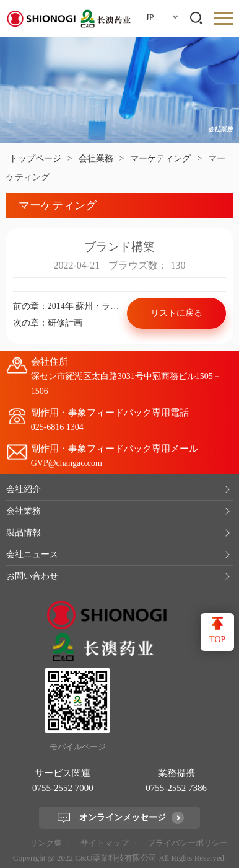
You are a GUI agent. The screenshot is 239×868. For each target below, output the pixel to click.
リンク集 (46, 843)
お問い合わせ (32, 576)
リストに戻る (176, 313)
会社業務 (96, 159)
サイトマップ (105, 843)
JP (150, 18)
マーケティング (160, 159)
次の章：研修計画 (48, 323)
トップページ (35, 159)
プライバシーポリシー (188, 843)
